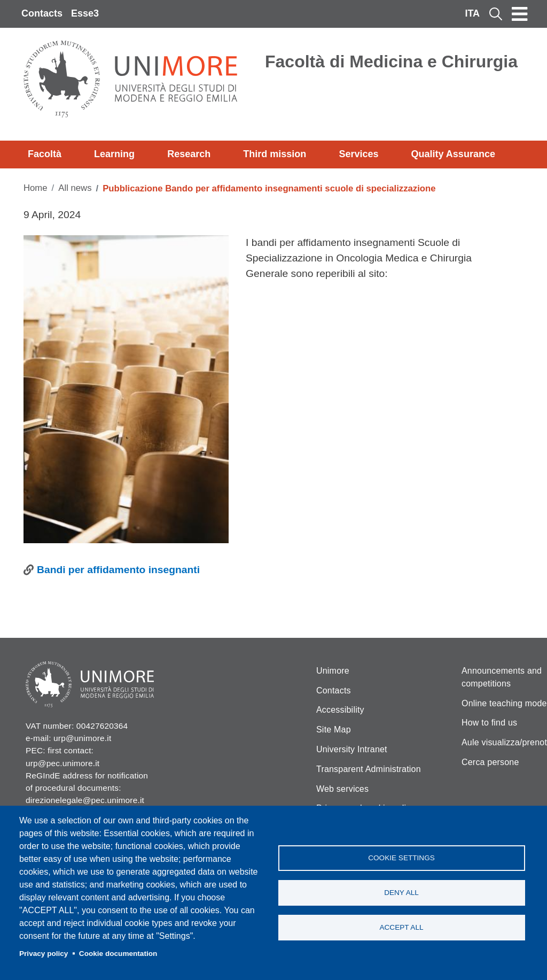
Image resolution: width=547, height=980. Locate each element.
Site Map (334, 730)
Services (358, 154)
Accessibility (340, 710)
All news (75, 188)
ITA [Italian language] (472, 13)
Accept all (401, 927)
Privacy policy (44, 954)
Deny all (401, 893)
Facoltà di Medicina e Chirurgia (391, 61)
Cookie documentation (118, 954)
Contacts (42, 13)
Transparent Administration (369, 769)
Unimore (333, 671)
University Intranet (352, 749)
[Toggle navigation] (520, 14)
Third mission (275, 154)
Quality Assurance (453, 154)
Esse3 (85, 13)
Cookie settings (401, 858)
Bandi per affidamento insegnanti (118, 570)
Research (189, 154)
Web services (342, 789)
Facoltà (45, 154)
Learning (114, 154)
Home (36, 188)
